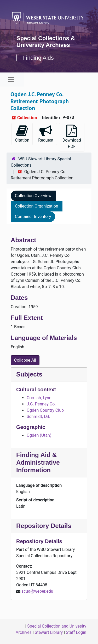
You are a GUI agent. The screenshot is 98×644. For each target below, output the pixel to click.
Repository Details (44, 526)
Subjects (29, 374)
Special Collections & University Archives (46, 42)
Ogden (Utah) (39, 435)
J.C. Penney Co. (41, 404)
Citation (22, 134)
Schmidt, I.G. (38, 417)
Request (46, 134)
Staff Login (76, 632)
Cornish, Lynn (39, 398)
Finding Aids (38, 58)
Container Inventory (33, 217)
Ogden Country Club (45, 410)
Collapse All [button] (25, 360)
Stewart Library (49, 632)
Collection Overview (33, 196)
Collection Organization (37, 206)
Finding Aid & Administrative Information (38, 462)
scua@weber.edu (37, 591)
